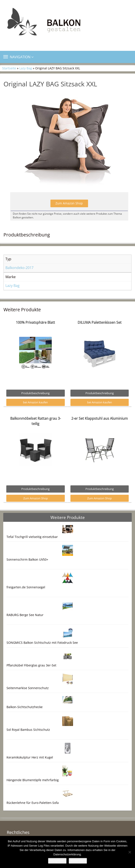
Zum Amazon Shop (69, 203)
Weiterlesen (78, 861)
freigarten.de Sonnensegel (26, 587)
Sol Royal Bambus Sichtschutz (28, 730)
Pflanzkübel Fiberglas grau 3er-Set (31, 665)
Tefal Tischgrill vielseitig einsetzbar (32, 537)
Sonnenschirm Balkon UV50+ (27, 559)
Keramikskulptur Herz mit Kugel (30, 757)
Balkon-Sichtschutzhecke (25, 707)
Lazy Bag (26, 68)
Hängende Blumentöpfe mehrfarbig (33, 780)
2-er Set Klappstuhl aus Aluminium (100, 418)
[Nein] (130, 852)
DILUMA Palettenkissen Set (100, 322)
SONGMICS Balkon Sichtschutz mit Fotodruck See (42, 643)
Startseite (9, 68)
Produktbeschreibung (35, 393)
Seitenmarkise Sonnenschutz (28, 688)
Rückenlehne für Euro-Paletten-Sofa (33, 803)
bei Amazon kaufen (35, 402)
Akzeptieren (57, 861)
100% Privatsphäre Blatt (35, 322)
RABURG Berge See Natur (25, 615)
